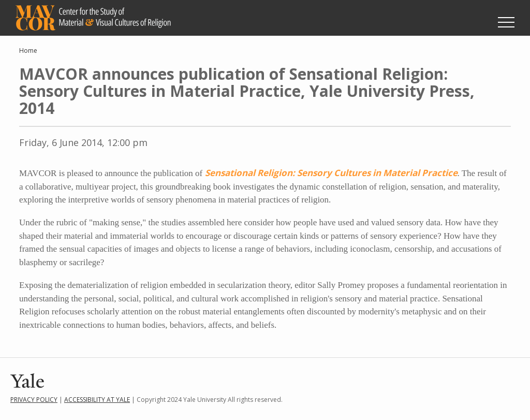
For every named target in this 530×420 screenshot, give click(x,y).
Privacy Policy (34, 400)
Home (28, 50)
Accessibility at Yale (97, 400)
